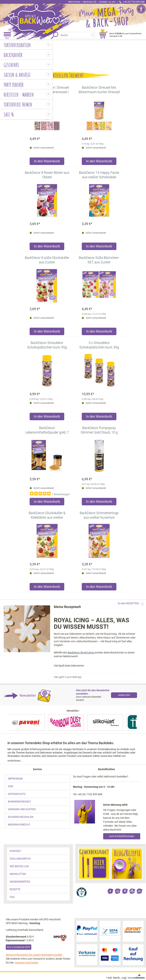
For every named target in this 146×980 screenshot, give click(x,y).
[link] (36, 16)
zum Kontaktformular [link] (122, 836)
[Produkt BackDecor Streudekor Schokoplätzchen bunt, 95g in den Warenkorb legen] (47, 417)
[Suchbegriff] (76, 35)
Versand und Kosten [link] (27, 963)
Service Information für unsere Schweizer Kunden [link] (34, 955)
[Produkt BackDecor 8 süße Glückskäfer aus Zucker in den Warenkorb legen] (47, 332)
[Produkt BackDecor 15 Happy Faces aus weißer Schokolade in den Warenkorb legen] (99, 247)
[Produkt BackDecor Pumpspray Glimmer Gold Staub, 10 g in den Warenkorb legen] (99, 502)
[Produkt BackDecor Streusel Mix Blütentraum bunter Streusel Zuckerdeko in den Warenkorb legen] (99, 162)
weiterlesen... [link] (15, 761)
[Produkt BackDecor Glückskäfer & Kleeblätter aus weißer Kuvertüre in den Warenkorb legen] (47, 588)
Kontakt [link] (108, 2)
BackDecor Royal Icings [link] (81, 653)
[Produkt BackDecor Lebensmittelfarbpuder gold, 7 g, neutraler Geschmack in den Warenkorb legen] (47, 502)
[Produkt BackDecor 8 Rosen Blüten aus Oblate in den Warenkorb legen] (47, 247)
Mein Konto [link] (74, 2)
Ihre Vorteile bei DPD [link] (19, 947)
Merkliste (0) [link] (90, 2)
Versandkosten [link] (136, 978)
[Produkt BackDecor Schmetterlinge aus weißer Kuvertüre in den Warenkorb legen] (99, 588)
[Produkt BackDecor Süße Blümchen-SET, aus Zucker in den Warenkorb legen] (99, 332)
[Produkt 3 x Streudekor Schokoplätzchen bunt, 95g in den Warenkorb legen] (99, 417)
